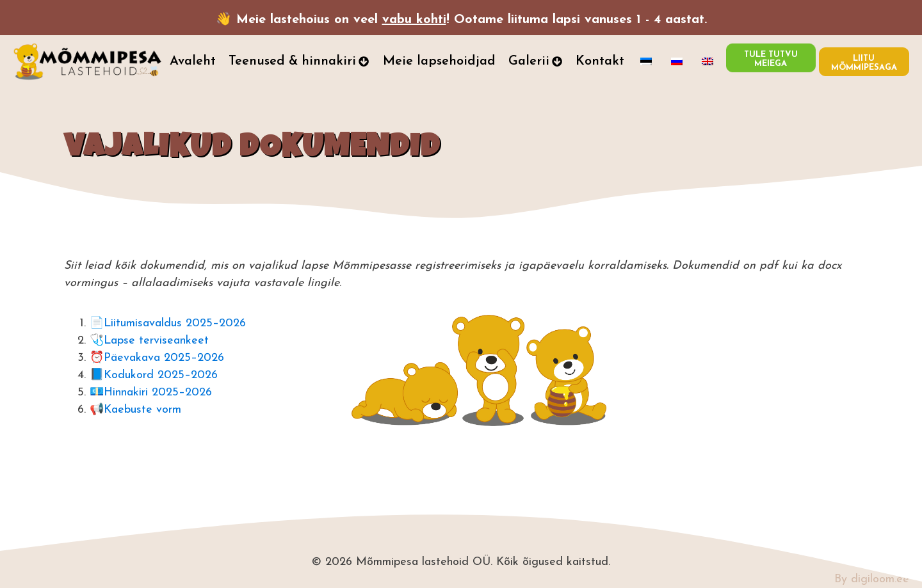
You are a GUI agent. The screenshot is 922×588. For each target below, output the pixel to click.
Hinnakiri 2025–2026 (158, 393)
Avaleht (193, 61)
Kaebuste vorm (142, 410)
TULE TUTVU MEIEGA (771, 57)
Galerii (536, 61)
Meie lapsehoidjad (439, 61)
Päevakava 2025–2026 (164, 358)
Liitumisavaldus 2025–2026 (175, 323)
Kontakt (600, 61)
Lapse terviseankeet (156, 341)
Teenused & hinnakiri (299, 61)
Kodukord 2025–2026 (161, 375)
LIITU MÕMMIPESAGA (864, 63)
